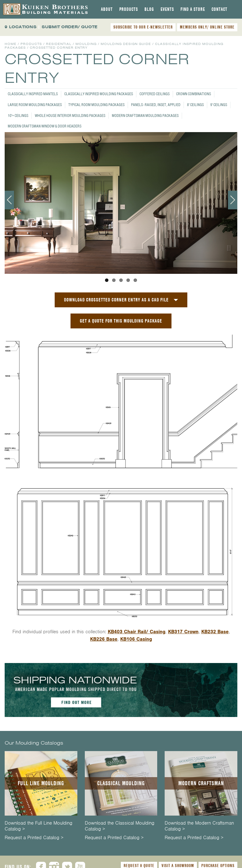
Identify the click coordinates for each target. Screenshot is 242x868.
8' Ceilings (195, 105)
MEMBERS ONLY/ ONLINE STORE (207, 27)
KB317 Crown (183, 632)
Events (167, 9)
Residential (59, 44)
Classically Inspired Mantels (33, 94)
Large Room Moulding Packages (35, 105)
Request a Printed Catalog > (34, 838)
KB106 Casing (136, 639)
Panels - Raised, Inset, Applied (156, 105)
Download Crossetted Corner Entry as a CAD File (116, 300)
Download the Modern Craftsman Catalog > (199, 826)
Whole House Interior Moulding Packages (70, 116)
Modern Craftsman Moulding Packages (145, 116)
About (107, 9)
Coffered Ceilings (155, 94)
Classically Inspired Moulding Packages (99, 94)
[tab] (107, 9)
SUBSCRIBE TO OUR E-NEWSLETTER (143, 27)
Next (233, 200)
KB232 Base (215, 632)
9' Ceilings (219, 105)
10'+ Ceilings (18, 116)
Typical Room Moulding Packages (96, 105)
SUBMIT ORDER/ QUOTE (70, 27)
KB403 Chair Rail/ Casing (137, 632)
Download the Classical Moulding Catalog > (120, 826)
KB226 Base (104, 639)
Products (129, 9)
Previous (9, 200)
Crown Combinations (194, 94)
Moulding (86, 44)
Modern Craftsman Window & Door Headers (45, 126)
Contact (219, 9)
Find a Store (193, 9)
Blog (149, 9)
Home (11, 44)
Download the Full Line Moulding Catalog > (39, 826)
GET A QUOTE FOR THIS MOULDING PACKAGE (121, 321)
